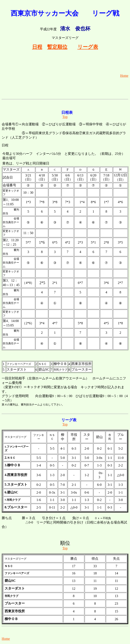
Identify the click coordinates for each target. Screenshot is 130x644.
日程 (37, 47)
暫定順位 (57, 47)
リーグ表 (88, 47)
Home (124, 76)
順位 (65, 543)
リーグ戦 (106, 13)
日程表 (67, 113)
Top (65, 117)
